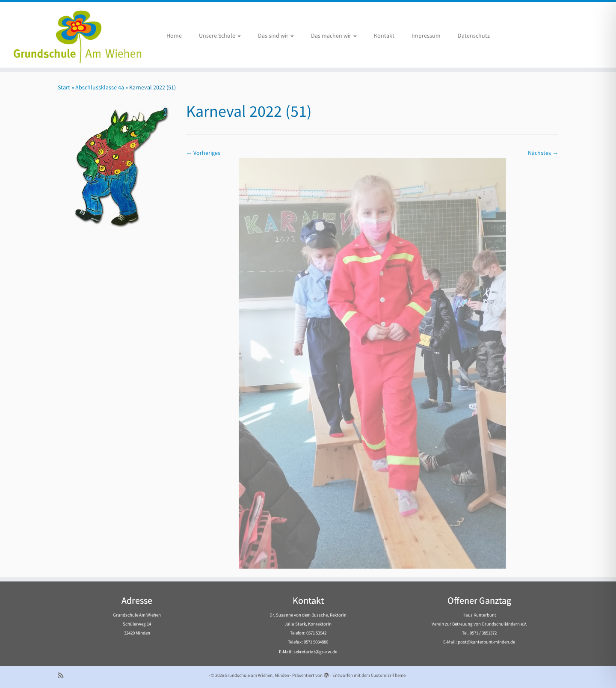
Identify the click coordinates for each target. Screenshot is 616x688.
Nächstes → (543, 153)
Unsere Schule (220, 36)
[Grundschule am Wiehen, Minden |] (71, 35)
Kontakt (384, 36)
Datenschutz (474, 36)
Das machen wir (334, 36)
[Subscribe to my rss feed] (63, 675)
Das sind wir (276, 36)
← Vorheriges (203, 153)
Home (174, 36)
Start (64, 87)
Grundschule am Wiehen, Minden (257, 675)
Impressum (426, 36)
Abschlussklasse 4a (100, 87)
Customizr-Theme (388, 675)
